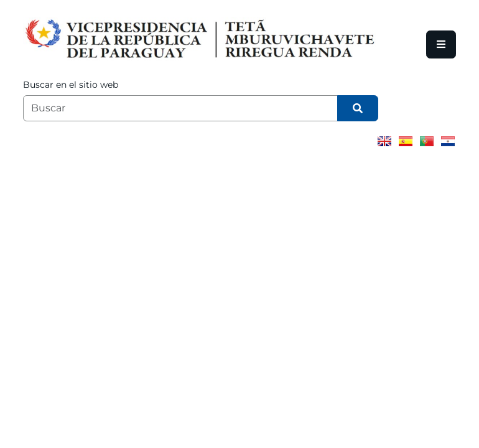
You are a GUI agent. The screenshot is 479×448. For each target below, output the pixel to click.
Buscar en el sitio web (71, 85)
